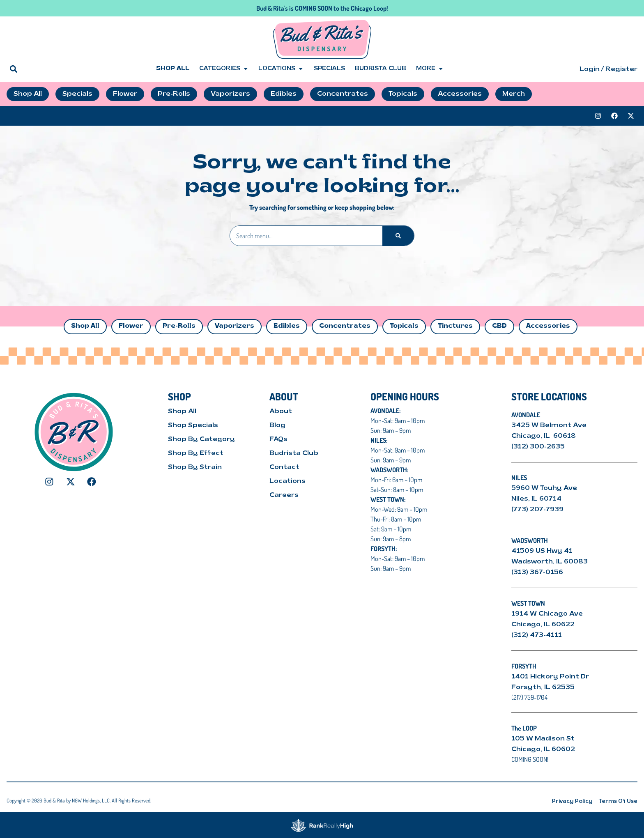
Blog (277, 425)
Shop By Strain (195, 467)
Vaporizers (235, 326)
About (281, 411)
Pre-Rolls (179, 326)
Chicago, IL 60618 (544, 436)
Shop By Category (201, 439)
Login (590, 69)
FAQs (278, 439)
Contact (284, 467)
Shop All (173, 69)
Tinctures (455, 326)
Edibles (287, 326)
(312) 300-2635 (538, 447)
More (430, 69)
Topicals (404, 326)
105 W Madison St (543, 739)
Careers (284, 495)
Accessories (548, 326)
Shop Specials (193, 425)
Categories (224, 69)
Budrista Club (381, 69)
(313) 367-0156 (537, 572)
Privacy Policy (572, 801)
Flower (131, 326)
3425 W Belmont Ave (550, 425)
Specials (329, 69)
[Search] (398, 236)
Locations (281, 69)
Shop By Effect (196, 453)
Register (621, 69)
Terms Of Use (618, 801)
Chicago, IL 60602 (543, 749)
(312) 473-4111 (537, 635)
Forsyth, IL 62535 (543, 687)
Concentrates (345, 326)
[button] (13, 69)
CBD (499, 326)
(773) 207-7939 (537, 510)
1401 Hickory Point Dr (550, 677)
